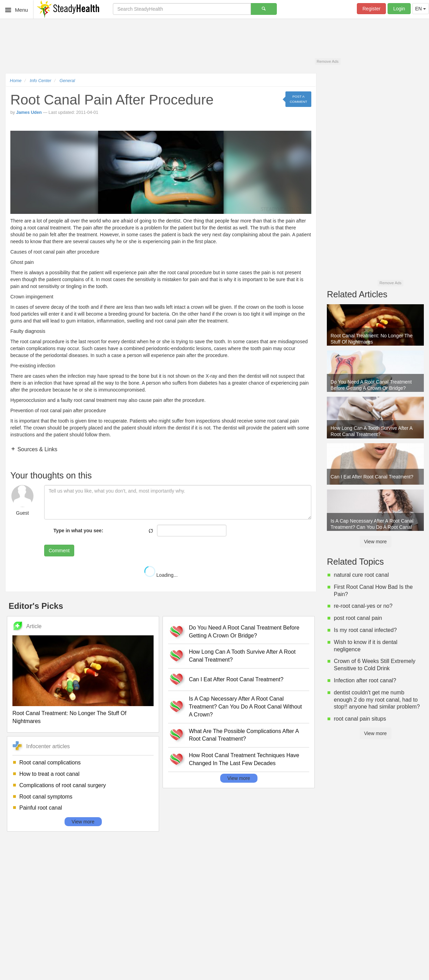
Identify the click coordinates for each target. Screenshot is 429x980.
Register (371, 9)
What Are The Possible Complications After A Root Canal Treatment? (244, 735)
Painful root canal (41, 808)
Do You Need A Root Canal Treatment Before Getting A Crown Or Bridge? (244, 632)
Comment (59, 551)
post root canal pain (358, 618)
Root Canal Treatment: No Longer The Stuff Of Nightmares (69, 717)
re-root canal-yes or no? (363, 606)
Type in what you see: (78, 531)
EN (421, 9)
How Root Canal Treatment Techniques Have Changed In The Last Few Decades (244, 759)
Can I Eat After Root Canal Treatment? (236, 679)
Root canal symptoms (46, 797)
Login (399, 9)
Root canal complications (50, 763)
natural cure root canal (361, 575)
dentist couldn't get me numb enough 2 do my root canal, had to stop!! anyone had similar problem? (377, 700)
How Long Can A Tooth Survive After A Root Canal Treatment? (242, 656)
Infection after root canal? (365, 680)
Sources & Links (37, 449)
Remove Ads (327, 61)
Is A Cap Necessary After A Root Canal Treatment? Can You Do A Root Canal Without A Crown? (245, 707)
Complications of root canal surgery (63, 785)
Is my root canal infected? (365, 630)
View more (83, 822)
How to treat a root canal (49, 774)
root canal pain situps (360, 719)
